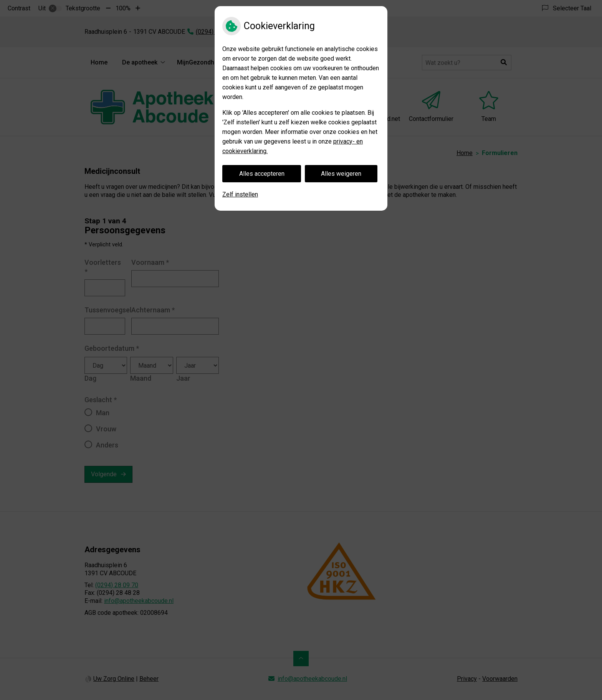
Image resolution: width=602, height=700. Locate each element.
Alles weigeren (341, 174)
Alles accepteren (262, 174)
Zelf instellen (240, 194)
